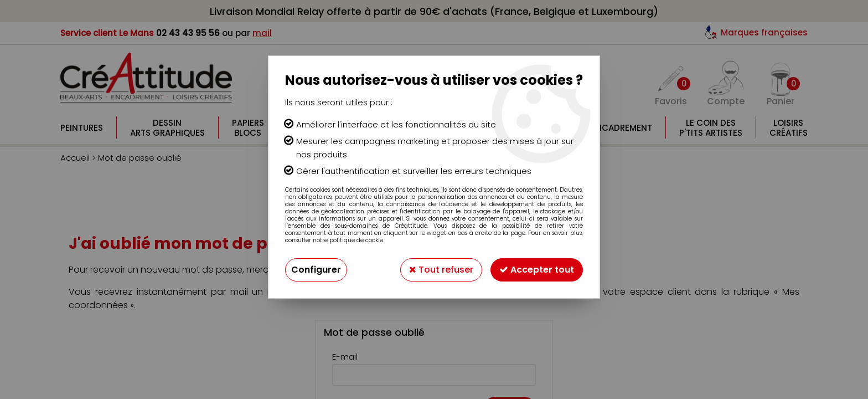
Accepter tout (537, 270)
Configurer (316, 270)
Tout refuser (441, 270)
